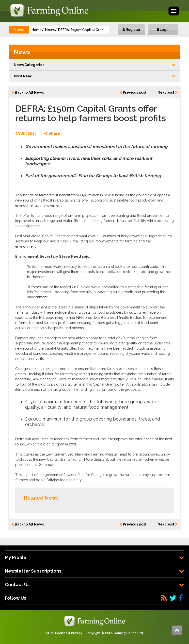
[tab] (94, 557)
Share (52, 133)
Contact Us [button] (94, 585)
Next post (167, 92)
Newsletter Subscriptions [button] (94, 571)
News (50, 30)
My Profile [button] (94, 557)
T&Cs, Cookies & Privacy (64, 633)
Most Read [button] (94, 76)
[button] (94, 65)
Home (37, 30)
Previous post (133, 92)
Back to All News (28, 92)
